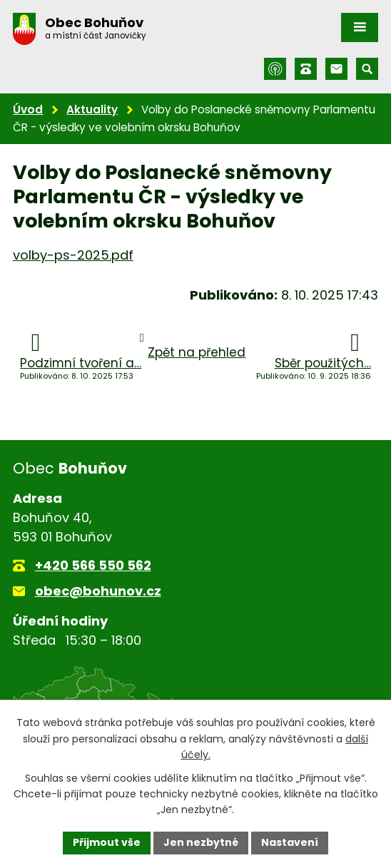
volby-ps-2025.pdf (73, 255)
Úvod (28, 109)
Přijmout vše (107, 842)
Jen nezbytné (201, 842)
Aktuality (92, 109)
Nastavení (290, 842)
